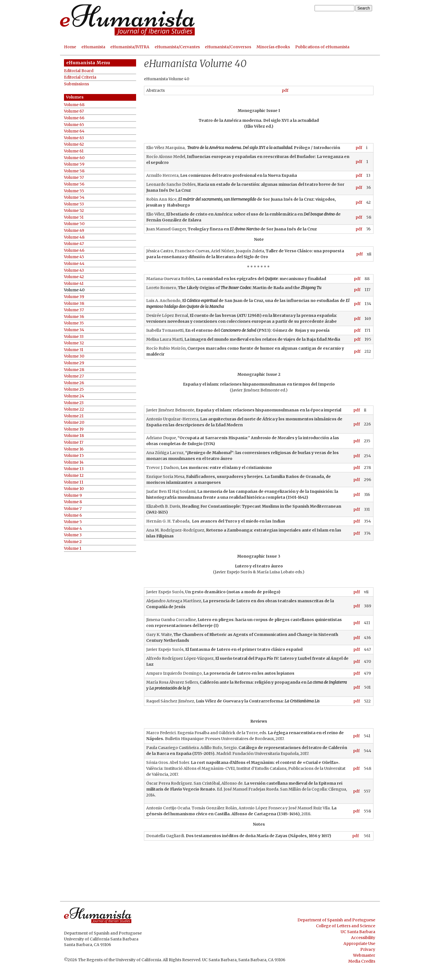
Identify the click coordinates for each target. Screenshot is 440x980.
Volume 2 (73, 542)
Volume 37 (74, 310)
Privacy (368, 949)
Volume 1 (73, 549)
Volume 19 (74, 429)
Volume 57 (74, 178)
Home (70, 47)
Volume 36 (74, 317)
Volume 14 (74, 462)
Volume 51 (74, 217)
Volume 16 (74, 449)
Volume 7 (73, 509)
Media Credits (362, 961)
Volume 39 (74, 297)
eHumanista (93, 47)
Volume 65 (74, 125)
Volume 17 (74, 442)
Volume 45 (74, 257)
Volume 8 (73, 502)
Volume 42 (74, 277)
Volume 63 (74, 138)
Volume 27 (74, 376)
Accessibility (363, 938)
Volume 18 (74, 436)
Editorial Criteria (80, 77)
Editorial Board (79, 71)
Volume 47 (74, 244)
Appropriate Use (359, 944)
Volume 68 (74, 105)
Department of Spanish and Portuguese (336, 920)
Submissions (76, 84)
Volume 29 (74, 363)
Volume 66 (74, 118)
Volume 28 (74, 370)
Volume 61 (74, 151)
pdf (285, 90)
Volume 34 (74, 330)
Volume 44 (74, 264)
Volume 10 (74, 489)
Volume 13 (74, 469)
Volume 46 (74, 250)
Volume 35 (74, 323)
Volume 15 (74, 456)
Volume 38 (74, 304)
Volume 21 (74, 416)
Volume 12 (74, 476)
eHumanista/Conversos (228, 47)
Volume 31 (74, 350)
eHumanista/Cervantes (177, 47)
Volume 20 (74, 423)
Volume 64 (74, 131)
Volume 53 (74, 204)
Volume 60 (74, 158)
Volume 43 (74, 270)
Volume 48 (74, 237)
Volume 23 (74, 403)
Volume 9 (73, 495)
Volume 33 (74, 337)
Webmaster (364, 955)
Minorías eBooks (273, 47)
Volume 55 (74, 191)
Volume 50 (74, 224)
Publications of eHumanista (322, 47)
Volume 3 (73, 535)
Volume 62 (74, 144)
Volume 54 (74, 197)
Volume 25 (74, 389)
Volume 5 (73, 522)
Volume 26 (74, 383)
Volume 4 (73, 529)
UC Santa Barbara (358, 932)
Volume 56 (74, 184)
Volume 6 (73, 515)
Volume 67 (74, 111)
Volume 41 (74, 284)
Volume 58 (74, 171)
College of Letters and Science (346, 926)
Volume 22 (74, 409)
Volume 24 (74, 396)
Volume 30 (74, 356)
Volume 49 (74, 231)
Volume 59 (74, 164)
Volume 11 (74, 482)
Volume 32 (74, 343)
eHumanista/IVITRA (130, 47)
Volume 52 (74, 211)
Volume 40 (74, 290)
